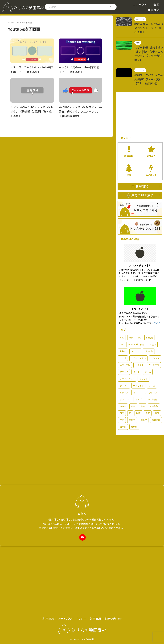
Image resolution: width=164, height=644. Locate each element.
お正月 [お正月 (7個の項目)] (153, 330)
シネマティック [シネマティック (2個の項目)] (127, 364)
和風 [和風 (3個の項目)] (133, 392)
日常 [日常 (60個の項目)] (122, 398)
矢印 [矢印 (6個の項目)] (122, 405)
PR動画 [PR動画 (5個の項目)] (150, 323)
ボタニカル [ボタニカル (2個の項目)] (125, 385)
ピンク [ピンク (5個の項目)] (136, 378)
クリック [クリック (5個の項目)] (124, 357)
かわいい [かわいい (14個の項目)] (135, 337)
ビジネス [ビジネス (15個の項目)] (124, 378)
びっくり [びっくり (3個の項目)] (149, 337)
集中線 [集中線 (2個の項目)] (134, 412)
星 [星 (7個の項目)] (130, 398)
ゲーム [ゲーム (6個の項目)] (148, 357)
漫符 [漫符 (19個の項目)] (148, 398)
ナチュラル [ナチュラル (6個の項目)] (138, 371)
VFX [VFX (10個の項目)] (121, 330)
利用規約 (153, 10)
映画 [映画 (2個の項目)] (138, 398)
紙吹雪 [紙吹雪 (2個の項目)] (132, 405)
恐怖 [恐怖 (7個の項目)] (143, 392)
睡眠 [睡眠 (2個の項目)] (157, 398)
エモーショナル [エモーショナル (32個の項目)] (138, 343)
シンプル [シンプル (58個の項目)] (143, 364)
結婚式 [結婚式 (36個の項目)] (144, 405)
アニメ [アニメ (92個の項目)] (123, 343)
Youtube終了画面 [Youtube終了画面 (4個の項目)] (136, 330)
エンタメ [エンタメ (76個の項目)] (155, 343)
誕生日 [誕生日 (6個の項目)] (123, 412)
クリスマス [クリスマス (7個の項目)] (154, 350)
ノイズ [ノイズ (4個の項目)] (152, 371)
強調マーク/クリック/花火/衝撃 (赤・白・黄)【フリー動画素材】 (149, 68)
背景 (156, 5)
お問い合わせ (113, 540)
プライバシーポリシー (72, 540)
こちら (157, 308)
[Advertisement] (140, 101)
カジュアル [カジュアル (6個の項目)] (125, 350)
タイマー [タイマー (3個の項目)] (124, 371)
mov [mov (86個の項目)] (122, 323)
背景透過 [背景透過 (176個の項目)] (156, 405)
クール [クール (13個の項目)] (136, 357)
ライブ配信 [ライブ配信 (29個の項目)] (152, 385)
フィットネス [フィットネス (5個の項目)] (151, 378)
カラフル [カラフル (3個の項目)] (139, 350)
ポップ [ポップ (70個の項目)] (138, 385)
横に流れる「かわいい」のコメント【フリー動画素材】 (149, 25)
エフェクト (140, 5)
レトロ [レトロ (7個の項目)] (123, 392)
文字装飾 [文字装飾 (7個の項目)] (154, 392)
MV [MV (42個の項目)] (140, 323)
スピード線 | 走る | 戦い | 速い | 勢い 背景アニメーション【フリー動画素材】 (149, 46)
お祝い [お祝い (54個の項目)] (123, 337)
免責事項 (95, 540)
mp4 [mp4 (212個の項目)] (131, 323)
